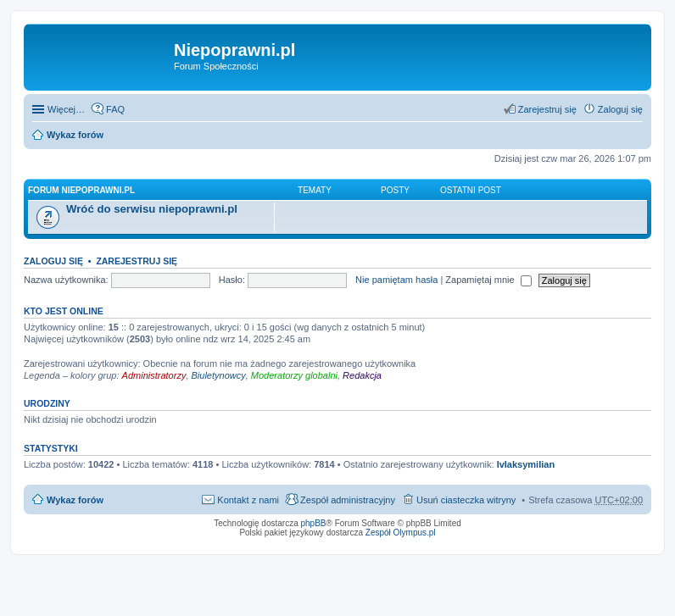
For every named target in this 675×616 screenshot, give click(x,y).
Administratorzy (154, 375)
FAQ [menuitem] (115, 109)
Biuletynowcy (219, 375)
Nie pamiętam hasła (396, 280)
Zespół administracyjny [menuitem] (348, 500)
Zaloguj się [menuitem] (620, 109)
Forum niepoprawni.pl (81, 190)
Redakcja (362, 375)
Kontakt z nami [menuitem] (248, 500)
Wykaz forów (75, 135)
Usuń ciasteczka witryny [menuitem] (466, 500)
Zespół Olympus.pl (401, 533)
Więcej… (66, 109)
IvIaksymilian (526, 464)
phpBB (314, 523)
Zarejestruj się (137, 261)
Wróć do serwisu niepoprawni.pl (152, 209)
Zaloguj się (53, 261)
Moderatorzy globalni (294, 375)
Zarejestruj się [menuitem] (547, 109)
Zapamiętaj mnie (488, 280)
